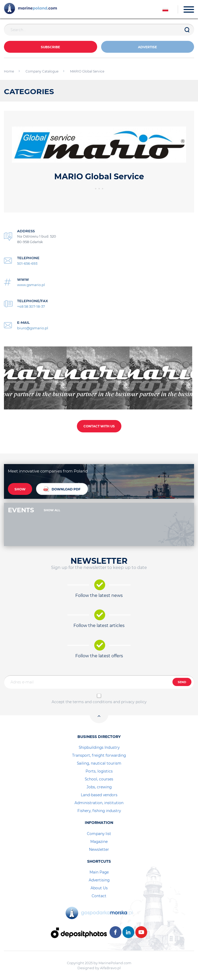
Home (9, 71)
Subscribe (50, 47)
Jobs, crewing (99, 787)
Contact (99, 896)
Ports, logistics (99, 771)
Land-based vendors (99, 795)
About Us (99, 888)
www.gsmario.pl (31, 285)
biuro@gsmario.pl (33, 328)
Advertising (99, 880)
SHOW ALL (52, 510)
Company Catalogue (42, 71)
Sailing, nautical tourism (99, 763)
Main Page (99, 872)
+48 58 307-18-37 (31, 306)
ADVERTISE (147, 47)
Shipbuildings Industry (99, 747)
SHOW (20, 489)
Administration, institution (99, 803)
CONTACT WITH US (99, 426)
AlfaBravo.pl (110, 968)
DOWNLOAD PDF (62, 489)
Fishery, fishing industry (99, 811)
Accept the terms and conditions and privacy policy (99, 702)
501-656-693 (27, 263)
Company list (99, 834)
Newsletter (99, 849)
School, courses (99, 779)
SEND (182, 682)
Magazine (99, 842)
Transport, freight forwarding (99, 755)
